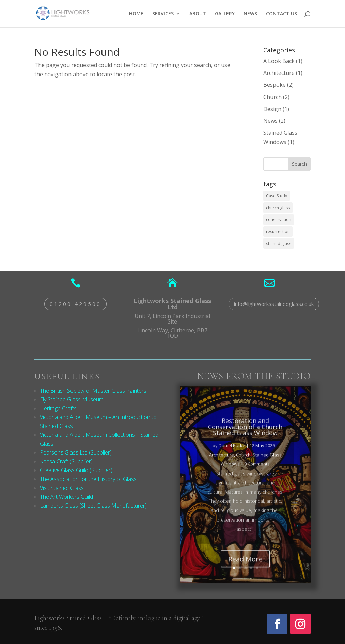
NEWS (250, 14)
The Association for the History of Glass (88, 479)
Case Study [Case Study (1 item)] (277, 196)
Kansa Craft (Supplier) (66, 461)
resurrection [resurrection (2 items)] (278, 232)
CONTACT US (281, 14)
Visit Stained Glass (62, 488)
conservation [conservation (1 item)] (279, 220)
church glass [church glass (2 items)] (278, 208)
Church (272, 97)
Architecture (279, 73)
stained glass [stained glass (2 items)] (279, 243)
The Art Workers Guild (66, 497)
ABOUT (198, 14)
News (270, 121)
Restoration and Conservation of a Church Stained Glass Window (245, 437)
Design (272, 109)
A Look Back (279, 61)
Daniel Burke (232, 456)
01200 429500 (75, 304)
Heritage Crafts (58, 408)
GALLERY (225, 14)
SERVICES (163, 14)
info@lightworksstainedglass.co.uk (274, 304)
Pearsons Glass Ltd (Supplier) (76, 452)
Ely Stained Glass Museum (72, 399)
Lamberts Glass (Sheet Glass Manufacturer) (93, 506)
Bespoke (275, 85)
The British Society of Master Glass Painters (93, 391)
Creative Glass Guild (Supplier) (76, 470)
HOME (136, 14)
